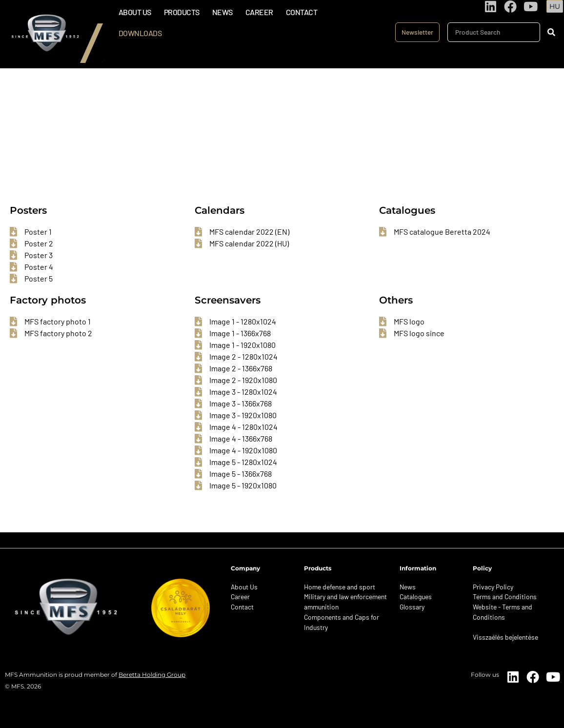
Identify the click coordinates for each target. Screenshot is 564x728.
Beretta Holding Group (152, 675)
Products (182, 12)
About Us (135, 12)
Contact (302, 12)
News (222, 12)
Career (259, 12)
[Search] (551, 32)
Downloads (140, 33)
